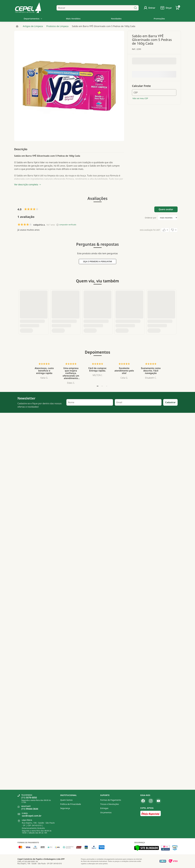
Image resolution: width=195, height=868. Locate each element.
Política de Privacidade (71, 804)
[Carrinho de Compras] (178, 8)
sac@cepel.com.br (32, 816)
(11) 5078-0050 (29, 798)
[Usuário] (150, 8)
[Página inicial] (17, 26)
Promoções (159, 19)
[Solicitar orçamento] (166, 8)
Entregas (104, 808)
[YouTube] (158, 801)
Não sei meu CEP (140, 98)
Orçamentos (106, 812)
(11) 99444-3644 (30, 809)
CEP (136, 93)
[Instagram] (151, 801)
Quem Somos (66, 800)
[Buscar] (135, 8)
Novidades (116, 19)
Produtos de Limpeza (57, 26)
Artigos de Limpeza (33, 26)
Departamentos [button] (33, 19)
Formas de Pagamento (111, 800)
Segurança (65, 808)
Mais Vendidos (73, 19)
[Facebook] (143, 801)
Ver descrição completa (28, 184)
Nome (71, 287)
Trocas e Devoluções (110, 804)
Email (119, 287)
